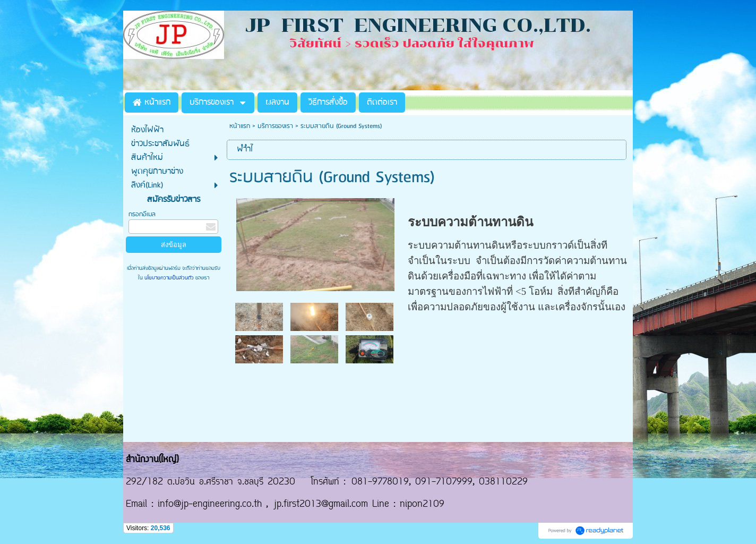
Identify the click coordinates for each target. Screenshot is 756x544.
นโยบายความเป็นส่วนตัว (169, 278)
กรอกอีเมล (142, 214)
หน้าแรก (240, 126)
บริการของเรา (275, 126)
